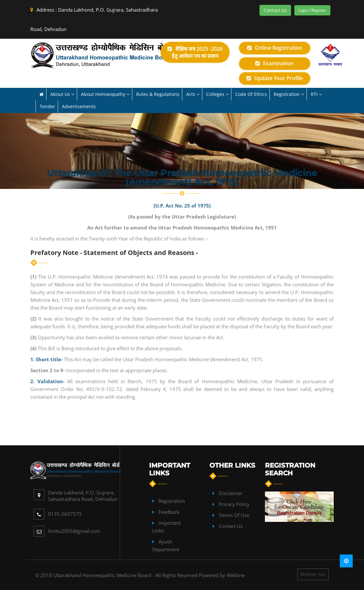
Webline (236, 575)
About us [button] (62, 94)
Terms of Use (234, 515)
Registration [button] (289, 94)
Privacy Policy (234, 504)
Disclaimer (231, 493)
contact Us (231, 526)
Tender (47, 106)
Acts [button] (193, 94)
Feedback (169, 512)
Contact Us (275, 10)
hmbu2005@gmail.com (74, 531)
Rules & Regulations (158, 94)
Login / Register (312, 10)
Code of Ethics (251, 94)
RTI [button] (316, 94)
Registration (172, 501)
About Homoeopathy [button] (105, 94)
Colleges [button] (217, 94)
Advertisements (79, 106)
